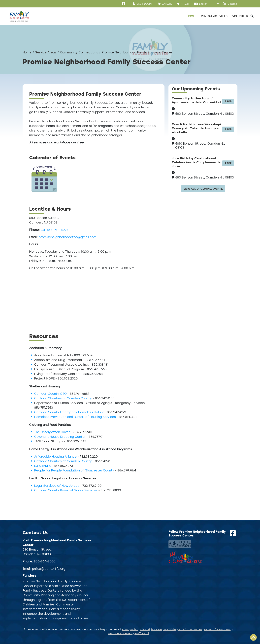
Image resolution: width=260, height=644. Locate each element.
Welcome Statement (120, 633)
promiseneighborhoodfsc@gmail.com (68, 237)
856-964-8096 (45, 561)
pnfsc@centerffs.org (49, 569)
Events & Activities (213, 16)
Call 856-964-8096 (54, 230)
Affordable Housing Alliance (55, 456)
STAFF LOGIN (144, 4)
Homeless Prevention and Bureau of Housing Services (75, 417)
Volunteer (240, 16)
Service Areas (46, 52)
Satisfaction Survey (190, 629)
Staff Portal (142, 633)
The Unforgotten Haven (52, 432)
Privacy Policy (130, 629)
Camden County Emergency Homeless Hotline (69, 412)
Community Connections (79, 52)
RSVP (228, 101)
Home (191, 16)
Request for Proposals (217, 629)
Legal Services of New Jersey (57, 486)
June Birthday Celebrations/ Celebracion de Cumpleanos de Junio (196, 162)
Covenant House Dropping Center (60, 437)
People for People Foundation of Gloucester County (74, 470)
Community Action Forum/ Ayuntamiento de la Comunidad (196, 100)
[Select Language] (209, 4)
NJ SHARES (42, 466)
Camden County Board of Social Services (66, 490)
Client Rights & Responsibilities (158, 629)
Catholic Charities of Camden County (63, 398)
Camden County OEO (50, 394)
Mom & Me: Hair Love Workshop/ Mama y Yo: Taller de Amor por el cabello (196, 128)
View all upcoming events (203, 189)
